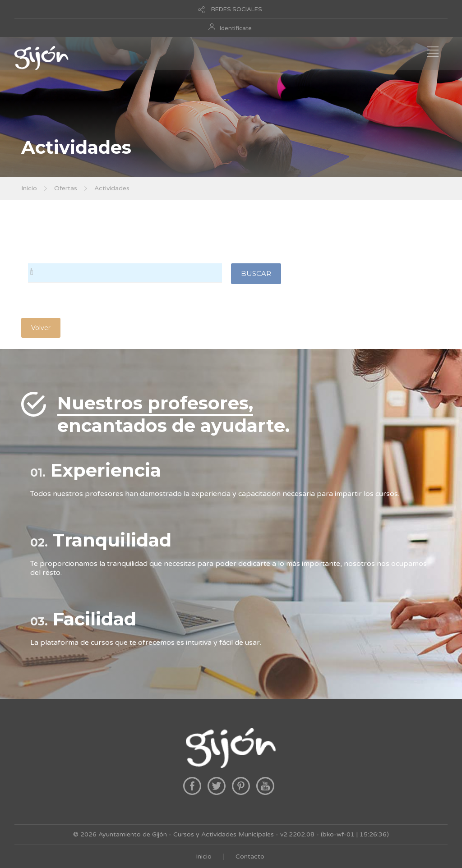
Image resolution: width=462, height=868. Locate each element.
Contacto (250, 857)
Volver (41, 328)
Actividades (112, 188)
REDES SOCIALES (237, 9)
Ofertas (66, 188)
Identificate (236, 28)
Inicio (29, 188)
